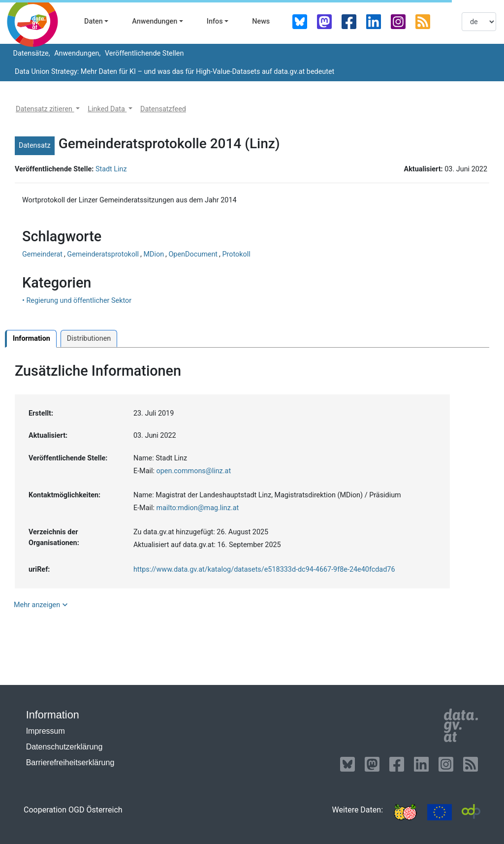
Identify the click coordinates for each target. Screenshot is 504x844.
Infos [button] (215, 21)
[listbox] (479, 22)
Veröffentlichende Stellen (143, 53)
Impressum (46, 731)
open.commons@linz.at (194, 471)
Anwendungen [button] (155, 21)
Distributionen (89, 339)
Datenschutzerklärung (64, 747)
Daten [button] (94, 21)
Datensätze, (31, 53)
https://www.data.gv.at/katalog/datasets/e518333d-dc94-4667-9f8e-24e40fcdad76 (264, 569)
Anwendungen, (77, 53)
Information (31, 339)
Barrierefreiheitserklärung (70, 763)
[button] (48, 109)
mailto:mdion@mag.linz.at (198, 508)
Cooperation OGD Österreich (73, 810)
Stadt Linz (111, 169)
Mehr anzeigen (42, 605)
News (261, 21)
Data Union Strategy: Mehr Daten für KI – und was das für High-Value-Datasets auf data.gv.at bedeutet (174, 72)
